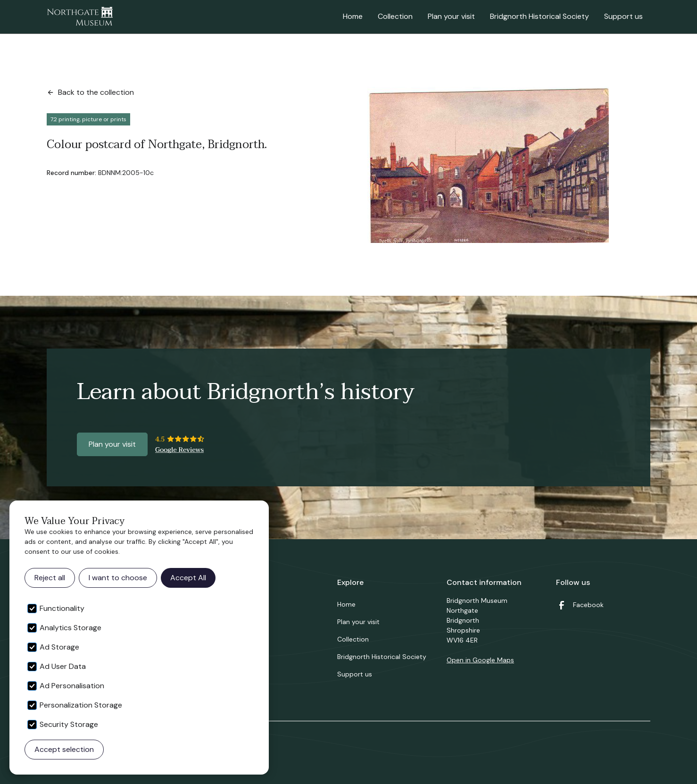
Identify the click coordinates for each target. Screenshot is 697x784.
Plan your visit (451, 16)
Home (353, 16)
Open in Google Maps (480, 660)
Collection (395, 16)
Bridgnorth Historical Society (539, 16)
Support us (623, 16)
